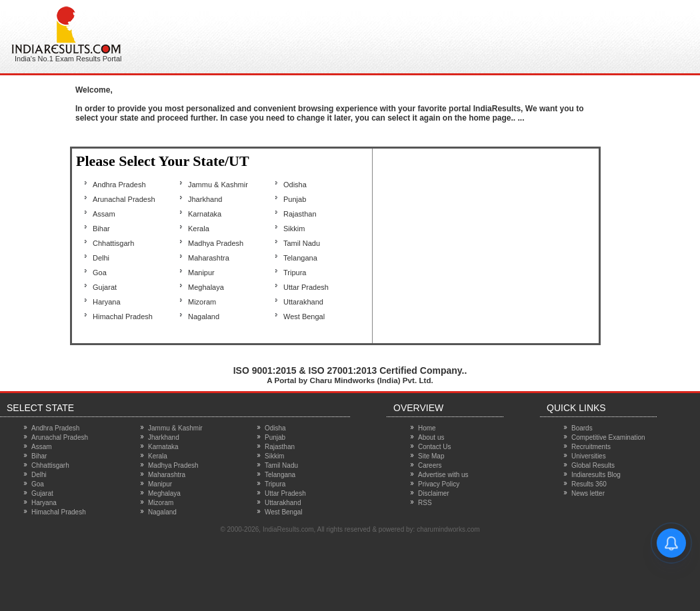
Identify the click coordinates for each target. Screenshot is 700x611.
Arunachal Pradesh (124, 199)
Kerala (199, 229)
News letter (588, 493)
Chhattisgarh (113, 243)
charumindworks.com (448, 529)
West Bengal (304, 316)
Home (427, 428)
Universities (589, 456)
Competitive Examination (608, 437)
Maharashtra (209, 258)
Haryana (107, 302)
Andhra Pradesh (119, 185)
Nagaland (204, 316)
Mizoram (202, 302)
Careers (430, 465)
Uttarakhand (303, 302)
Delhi (101, 258)
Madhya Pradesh (216, 243)
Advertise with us (443, 475)
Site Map (431, 456)
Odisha (295, 185)
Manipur (201, 273)
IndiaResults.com (288, 529)
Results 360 (589, 484)
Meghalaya (206, 287)
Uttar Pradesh (306, 287)
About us (431, 437)
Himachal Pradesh (123, 316)
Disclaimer (434, 493)
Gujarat (105, 287)
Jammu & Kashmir (218, 185)
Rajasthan (300, 214)
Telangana (300, 258)
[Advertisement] (389, 33)
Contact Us (434, 447)
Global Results (593, 465)
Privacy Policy (439, 484)
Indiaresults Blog (596, 475)
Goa (100, 273)
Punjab (295, 199)
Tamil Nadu (302, 243)
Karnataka (205, 214)
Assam (104, 214)
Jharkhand (205, 199)
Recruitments (591, 447)
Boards (582, 428)
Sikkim (294, 229)
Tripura (295, 273)
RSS (425, 503)
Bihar (101, 229)
